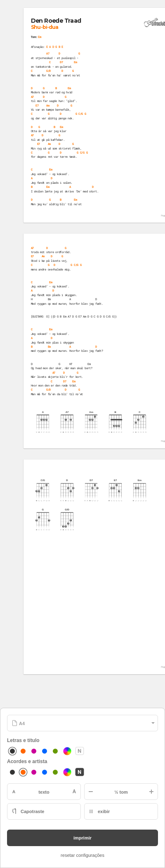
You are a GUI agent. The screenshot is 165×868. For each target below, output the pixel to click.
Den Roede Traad (56, 21)
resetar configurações (82, 855)
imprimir (82, 838)
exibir (104, 811)
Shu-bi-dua (45, 27)
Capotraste (32, 811)
